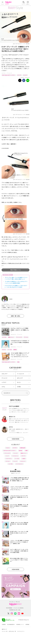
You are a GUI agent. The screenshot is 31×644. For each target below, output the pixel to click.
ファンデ (15, 461)
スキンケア (4, 374)
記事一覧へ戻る (16, 316)
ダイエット (23, 461)
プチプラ (19, 75)
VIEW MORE (16, 439)
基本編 (20, 451)
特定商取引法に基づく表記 (15, 610)
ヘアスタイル (15, 456)
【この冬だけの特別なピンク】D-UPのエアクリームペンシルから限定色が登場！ (16, 282)
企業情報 (4, 624)
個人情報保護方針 (11, 624)
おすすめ (4, 337)
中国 (18, 362)
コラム (3, 387)
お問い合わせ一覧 (12, 631)
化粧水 (24, 459)
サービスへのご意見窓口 (19, 608)
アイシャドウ (19, 337)
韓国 (26, 451)
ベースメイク (20, 374)
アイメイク (9, 73)
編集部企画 (23, 448)
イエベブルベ (9, 459)
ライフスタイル (19, 464)
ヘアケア (4, 382)
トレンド (15, 453)
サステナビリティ (21, 631)
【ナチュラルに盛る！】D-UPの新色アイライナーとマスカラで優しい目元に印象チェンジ (16, 278)
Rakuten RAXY (9, 3)
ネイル (19, 382)
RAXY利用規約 (9, 608)
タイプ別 (10, 464)
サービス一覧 (5, 631)
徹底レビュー (11, 337)
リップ (7, 456)
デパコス (26, 337)
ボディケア (20, 378)
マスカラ (25, 75)
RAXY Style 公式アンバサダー (9, 75)
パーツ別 (10, 350)
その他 (19, 387)
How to (4, 350)
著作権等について (20, 624)
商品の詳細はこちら (16, 270)
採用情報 (27, 624)
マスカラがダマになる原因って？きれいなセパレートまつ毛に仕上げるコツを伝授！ (16, 286)
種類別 (15, 350)
